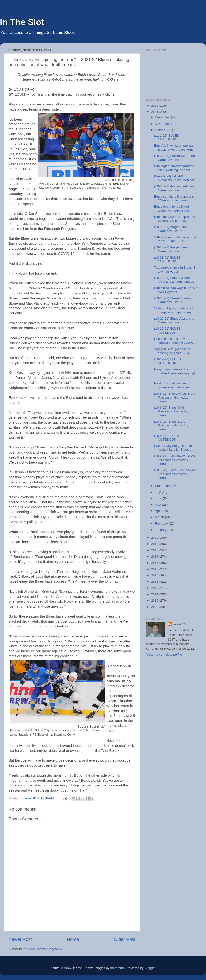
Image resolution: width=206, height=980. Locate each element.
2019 (155, 544)
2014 (155, 575)
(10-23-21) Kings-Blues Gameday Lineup (171, 249)
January (161, 530)
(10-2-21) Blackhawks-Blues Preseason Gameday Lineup (175, 460)
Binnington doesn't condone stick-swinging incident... (174, 168)
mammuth (118, 968)
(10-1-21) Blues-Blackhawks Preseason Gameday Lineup (175, 474)
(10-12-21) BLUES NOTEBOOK (168, 361)
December (163, 117)
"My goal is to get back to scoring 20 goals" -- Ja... (173, 351)
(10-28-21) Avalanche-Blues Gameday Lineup (174, 188)
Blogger (150, 968)
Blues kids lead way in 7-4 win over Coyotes (176, 290)
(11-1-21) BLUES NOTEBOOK (167, 137)
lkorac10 (179, 624)
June (159, 498)
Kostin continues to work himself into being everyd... (175, 341)
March (160, 517)
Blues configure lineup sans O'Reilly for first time (174, 198)
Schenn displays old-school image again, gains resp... (175, 310)
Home (73, 939)
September (163, 486)
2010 (155, 601)
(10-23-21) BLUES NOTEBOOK (168, 259)
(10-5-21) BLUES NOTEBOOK (167, 438)
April (159, 511)
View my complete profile (164, 655)
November (163, 124)
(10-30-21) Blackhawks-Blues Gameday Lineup (175, 158)
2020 (155, 538)
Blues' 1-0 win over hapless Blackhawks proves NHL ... (175, 147)
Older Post (125, 939)
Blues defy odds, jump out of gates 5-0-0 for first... (175, 219)
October (161, 130)
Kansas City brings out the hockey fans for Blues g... (174, 448)
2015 (155, 569)
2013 (155, 582)
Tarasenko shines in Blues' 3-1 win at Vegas (175, 269)
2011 (155, 594)
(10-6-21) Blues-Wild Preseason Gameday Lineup (171, 411)
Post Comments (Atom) (45, 949)
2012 (155, 588)
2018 (155, 550)
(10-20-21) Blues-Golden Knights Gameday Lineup (174, 280)
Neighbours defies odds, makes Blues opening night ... (175, 373)
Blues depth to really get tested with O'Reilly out (172, 208)
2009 (155, 607)
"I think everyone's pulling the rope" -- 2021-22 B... (175, 239)
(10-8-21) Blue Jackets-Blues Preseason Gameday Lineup (175, 397)
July (158, 492)
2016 (155, 563)
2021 (155, 112)
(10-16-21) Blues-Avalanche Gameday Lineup (174, 320)
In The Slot (22, 22)
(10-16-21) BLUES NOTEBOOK (168, 330)
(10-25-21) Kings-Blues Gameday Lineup (171, 229)
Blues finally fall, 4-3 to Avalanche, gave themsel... (175, 178)
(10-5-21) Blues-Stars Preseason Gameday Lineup (171, 425)
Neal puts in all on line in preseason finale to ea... (173, 385)
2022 (155, 106)
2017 (155, 556)
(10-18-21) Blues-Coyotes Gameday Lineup (173, 300)
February (162, 523)
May (158, 505)
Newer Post (20, 939)
